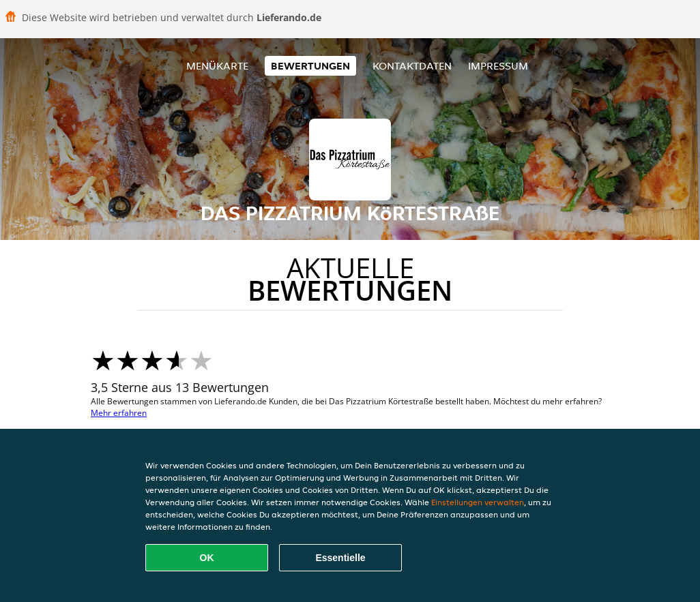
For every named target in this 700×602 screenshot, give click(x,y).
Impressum (498, 66)
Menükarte (217, 66)
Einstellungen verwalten (478, 502)
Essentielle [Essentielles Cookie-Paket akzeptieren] (340, 558)
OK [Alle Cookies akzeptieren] (207, 558)
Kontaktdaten (412, 66)
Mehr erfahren (119, 413)
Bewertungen (310, 66)
